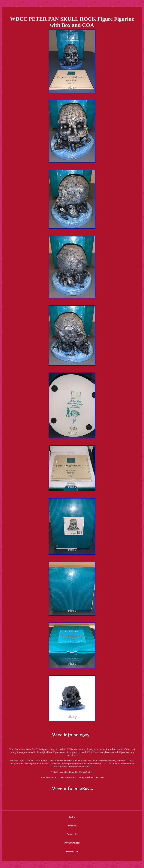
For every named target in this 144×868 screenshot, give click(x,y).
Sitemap (72, 826)
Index (72, 817)
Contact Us (72, 834)
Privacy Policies (72, 843)
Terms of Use (72, 851)
